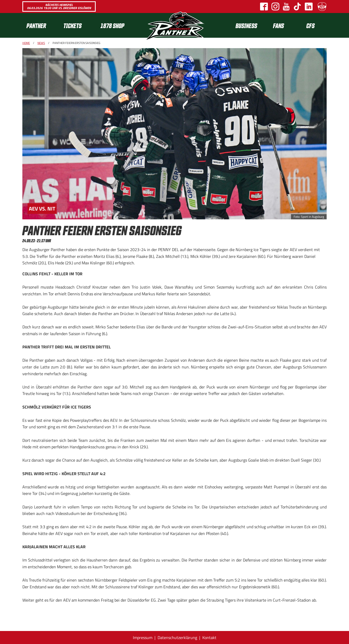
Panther (36, 25)
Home (26, 43)
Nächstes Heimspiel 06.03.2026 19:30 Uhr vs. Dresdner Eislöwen (59, 6)
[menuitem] (41, 25)
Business (246, 25)
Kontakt (209, 637)
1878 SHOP (112, 25)
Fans (279, 25)
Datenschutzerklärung (177, 637)
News (41, 43)
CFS (311, 25)
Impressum (143, 637)
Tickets (73, 25)
